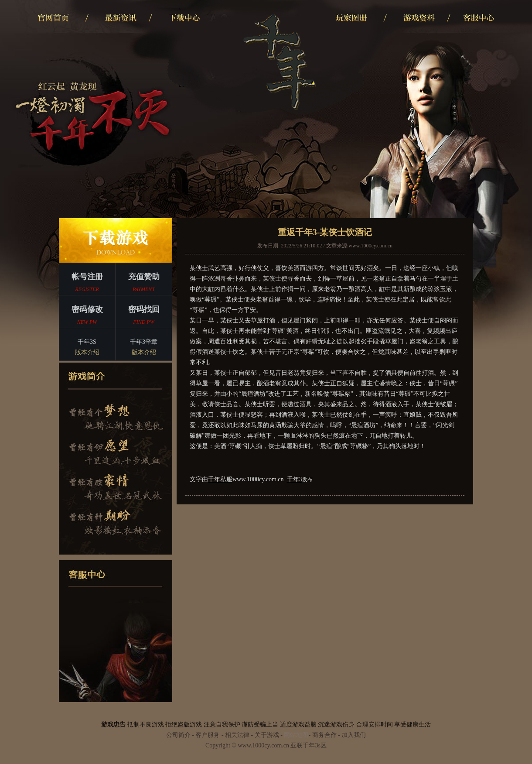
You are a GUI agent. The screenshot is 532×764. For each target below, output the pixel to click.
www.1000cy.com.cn (370, 246)
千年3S (87, 348)
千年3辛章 (144, 348)
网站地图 (296, 735)
